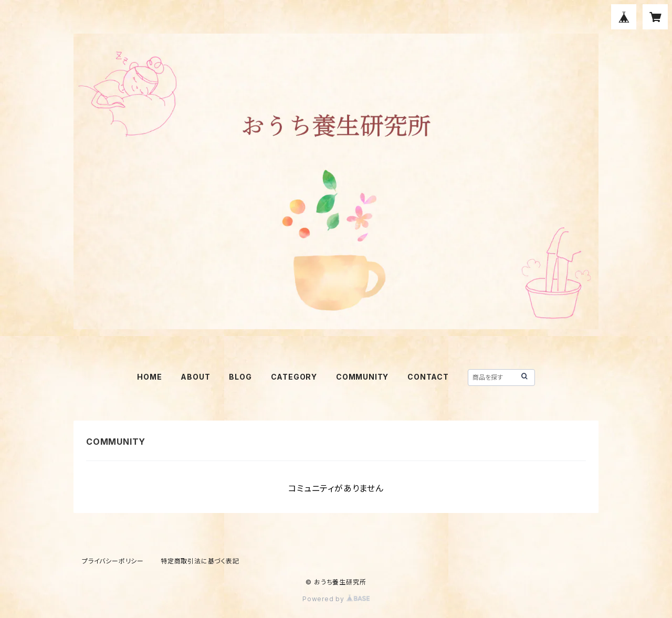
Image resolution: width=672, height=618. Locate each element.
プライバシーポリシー (113, 561)
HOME (149, 377)
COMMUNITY (362, 377)
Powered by (336, 599)
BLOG (240, 377)
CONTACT (428, 377)
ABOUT (195, 377)
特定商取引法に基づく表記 (200, 561)
